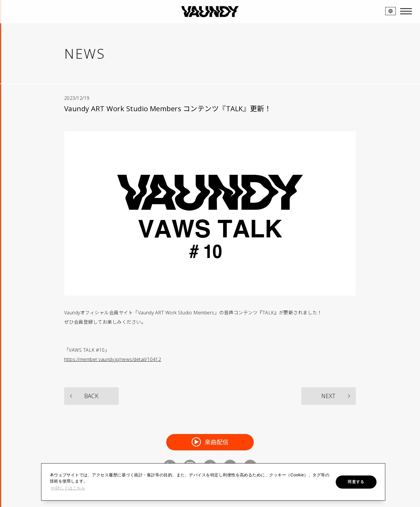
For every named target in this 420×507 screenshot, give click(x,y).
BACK (92, 396)
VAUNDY (210, 12)
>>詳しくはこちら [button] (68, 488)
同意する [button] (356, 482)
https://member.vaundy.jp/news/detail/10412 (113, 359)
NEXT (329, 396)
